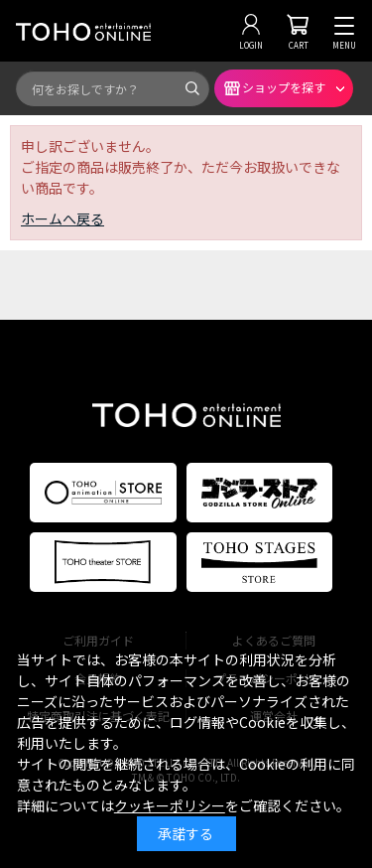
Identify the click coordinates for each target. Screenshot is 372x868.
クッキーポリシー (170, 805)
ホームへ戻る (62, 218)
